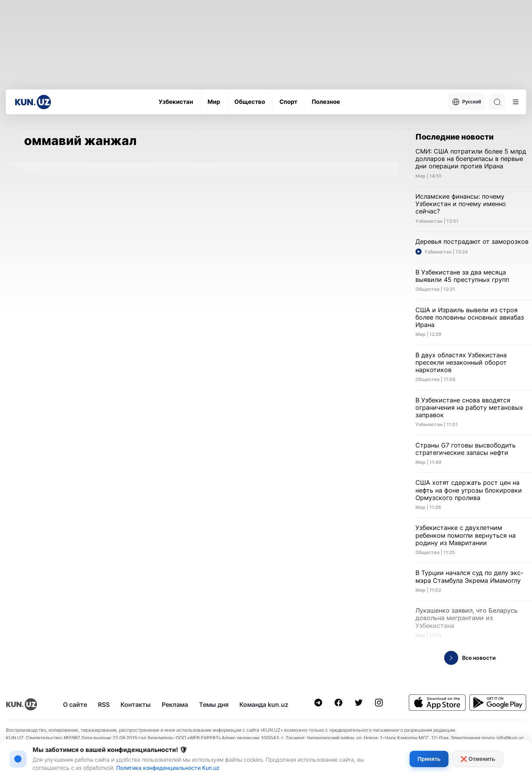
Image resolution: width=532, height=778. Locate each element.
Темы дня (214, 705)
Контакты (136, 705)
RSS (104, 705)
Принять (429, 759)
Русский (467, 102)
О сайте (75, 705)
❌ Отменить (478, 759)
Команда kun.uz (264, 705)
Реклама (175, 705)
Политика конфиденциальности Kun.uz (168, 768)
